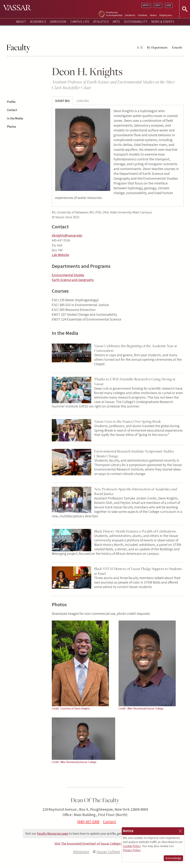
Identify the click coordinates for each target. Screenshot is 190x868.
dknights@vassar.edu (67, 236)
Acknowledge (173, 858)
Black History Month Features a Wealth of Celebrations (135, 531)
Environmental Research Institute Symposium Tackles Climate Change (134, 454)
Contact (12, 110)
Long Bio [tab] (83, 101)
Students (130, 15)
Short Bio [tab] (62, 101)
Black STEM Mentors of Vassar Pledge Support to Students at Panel (138, 571)
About (21, 22)
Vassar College (108, 852)
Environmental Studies (68, 275)
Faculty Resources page (53, 834)
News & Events (163, 22)
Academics (38, 22)
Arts (116, 22)
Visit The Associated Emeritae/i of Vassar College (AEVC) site (95, 844)
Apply (146, 5)
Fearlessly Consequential (114, 14)
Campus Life (80, 22)
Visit (158, 5)
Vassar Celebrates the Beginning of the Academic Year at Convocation (136, 348)
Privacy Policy (132, 850)
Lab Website (60, 255)
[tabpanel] (118, 156)
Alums (153, 15)
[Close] (180, 831)
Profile (11, 102)
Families (143, 15)
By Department (157, 47)
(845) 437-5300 (88, 822)
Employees (166, 15)
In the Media (15, 119)
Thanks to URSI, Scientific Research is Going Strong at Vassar (135, 381)
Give (169, 5)
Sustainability (136, 22)
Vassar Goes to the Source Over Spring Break (127, 421)
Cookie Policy (132, 846)
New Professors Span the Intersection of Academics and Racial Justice (136, 491)
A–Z (140, 47)
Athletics (101, 22)
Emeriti (177, 47)
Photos (12, 127)
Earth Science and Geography (73, 280)
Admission (58, 22)
